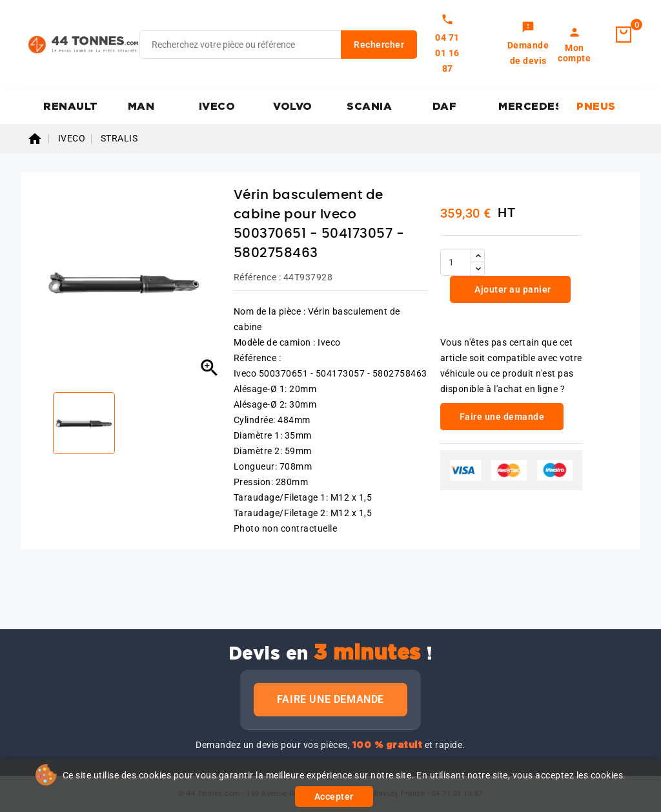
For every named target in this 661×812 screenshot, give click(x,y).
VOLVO (293, 107)
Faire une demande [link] (502, 417)
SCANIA (369, 107)
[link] (528, 45)
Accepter (334, 796)
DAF (445, 107)
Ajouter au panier (512, 289)
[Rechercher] (278, 45)
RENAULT (71, 107)
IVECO (217, 107)
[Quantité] (456, 262)
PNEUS (596, 107)
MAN (141, 107)
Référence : (258, 277)
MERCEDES (528, 107)
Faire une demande (330, 699)
